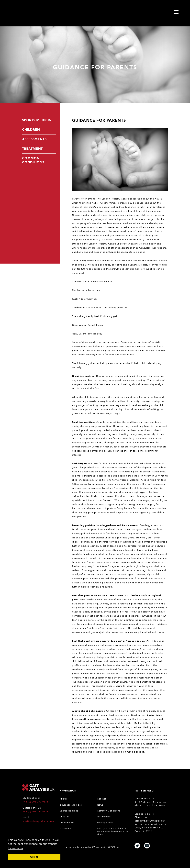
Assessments (34, 139)
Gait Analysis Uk (34, 13)
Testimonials (104, 817)
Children (31, 130)
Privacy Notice (105, 823)
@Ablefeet (145, 802)
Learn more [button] (16, 848)
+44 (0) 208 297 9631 (35, 802)
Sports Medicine (38, 120)
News (100, 805)
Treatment (32, 149)
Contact (102, 799)
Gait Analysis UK (38, 788)
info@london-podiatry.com (38, 821)
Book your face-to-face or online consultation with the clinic (113, 831)
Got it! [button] (34, 857)
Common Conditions (33, 160)
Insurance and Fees (71, 805)
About (63, 799)
